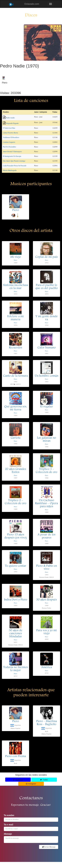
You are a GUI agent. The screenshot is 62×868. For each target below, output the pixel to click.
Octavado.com (32, 4)
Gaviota (16, 438)
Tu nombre (9, 816)
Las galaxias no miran (46, 440)
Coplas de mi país (46, 257)
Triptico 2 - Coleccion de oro (15, 502)
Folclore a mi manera (15, 318)
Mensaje (8, 834)
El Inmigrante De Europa (12, 156)
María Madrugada (10, 170)
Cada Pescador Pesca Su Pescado (15, 166)
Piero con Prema (15, 756)
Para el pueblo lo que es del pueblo (47, 287)
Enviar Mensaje (49, 847)
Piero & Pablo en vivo (46, 568)
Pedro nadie (10, 118)
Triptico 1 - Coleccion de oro (46, 471)
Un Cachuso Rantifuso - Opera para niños (46, 504)
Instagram (31, 784)
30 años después (46, 600)
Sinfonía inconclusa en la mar (15, 287)
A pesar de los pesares (46, 536)
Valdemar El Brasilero (11, 138)
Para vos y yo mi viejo (46, 632)
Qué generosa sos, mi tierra (16, 408)
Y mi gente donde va (47, 318)
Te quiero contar (16, 566)
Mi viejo (16, 257)
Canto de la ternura (15, 376)
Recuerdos (15, 348)
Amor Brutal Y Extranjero (12, 152)
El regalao (46, 407)
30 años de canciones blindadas (16, 634)
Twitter (44, 780)
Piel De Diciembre (10, 147)
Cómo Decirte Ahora (10, 133)
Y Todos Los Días (9, 128)
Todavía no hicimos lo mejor (16, 669)
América (47, 667)
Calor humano (47, 348)
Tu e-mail (8, 825)
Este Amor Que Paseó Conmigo (14, 161)
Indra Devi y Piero (16, 600)
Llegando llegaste (12, 123)
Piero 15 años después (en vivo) (16, 536)
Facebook (18, 780)
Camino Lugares (9, 142)
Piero (16, 210)
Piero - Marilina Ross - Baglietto (47, 723)
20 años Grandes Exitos (15, 471)
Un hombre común (46, 376)
